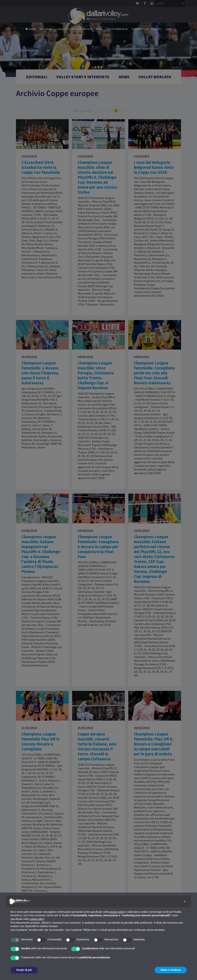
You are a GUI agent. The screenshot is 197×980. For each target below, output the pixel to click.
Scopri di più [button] (24, 970)
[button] (185, 901)
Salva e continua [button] (171, 970)
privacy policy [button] (117, 912)
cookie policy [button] (37, 919)
